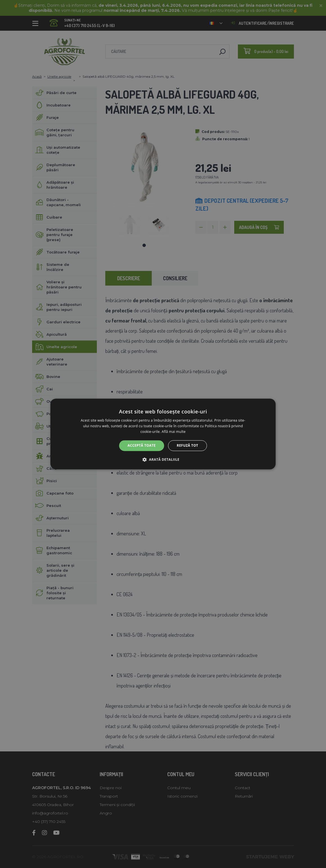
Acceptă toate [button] (142, 445)
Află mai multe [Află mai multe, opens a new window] (174, 432)
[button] (163, 460)
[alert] (163, 434)
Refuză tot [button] (187, 445)
